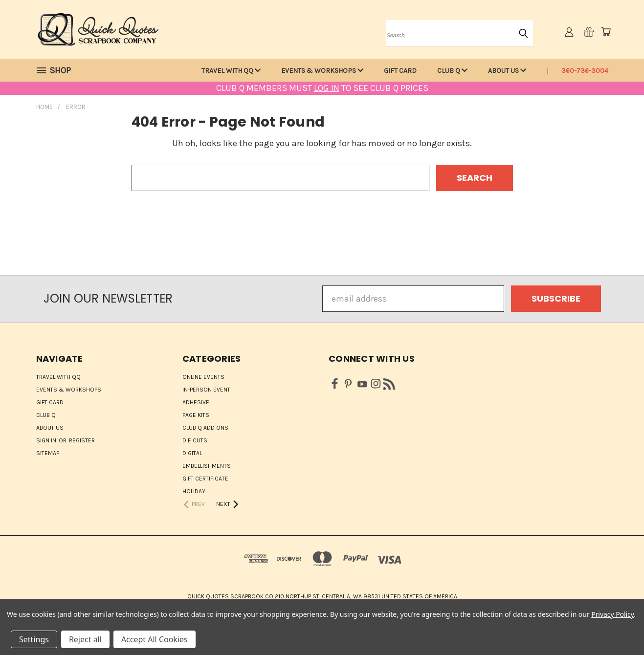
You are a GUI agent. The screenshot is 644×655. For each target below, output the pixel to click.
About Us (507, 71)
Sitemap (48, 453)
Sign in (47, 440)
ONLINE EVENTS (203, 377)
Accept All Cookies (155, 639)
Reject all (85, 639)
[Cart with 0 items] (606, 32)
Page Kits (196, 415)
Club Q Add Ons (205, 428)
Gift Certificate (205, 479)
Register (82, 440)
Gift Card (400, 71)
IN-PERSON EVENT (206, 390)
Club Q (452, 71)
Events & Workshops (322, 71)
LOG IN (327, 88)
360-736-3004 (585, 71)
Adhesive (196, 402)
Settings (34, 639)
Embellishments (207, 466)
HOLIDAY (194, 491)
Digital (192, 453)
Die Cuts (195, 440)
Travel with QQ (231, 71)
